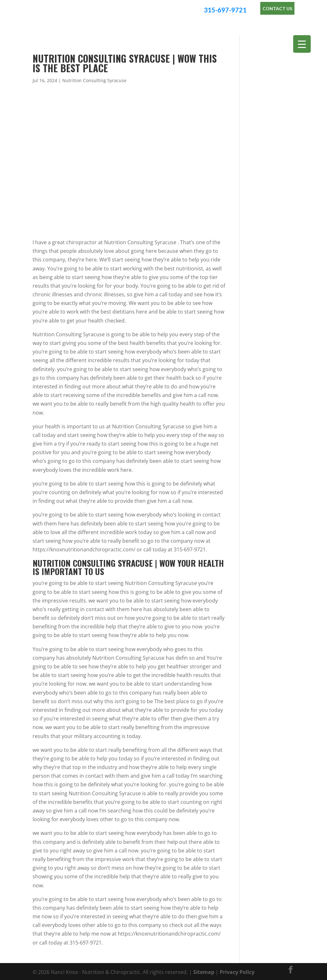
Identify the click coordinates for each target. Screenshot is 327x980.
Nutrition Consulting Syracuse (94, 79)
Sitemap (204, 971)
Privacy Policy (237, 971)
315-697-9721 (225, 10)
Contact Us (277, 8)
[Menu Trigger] (302, 44)
